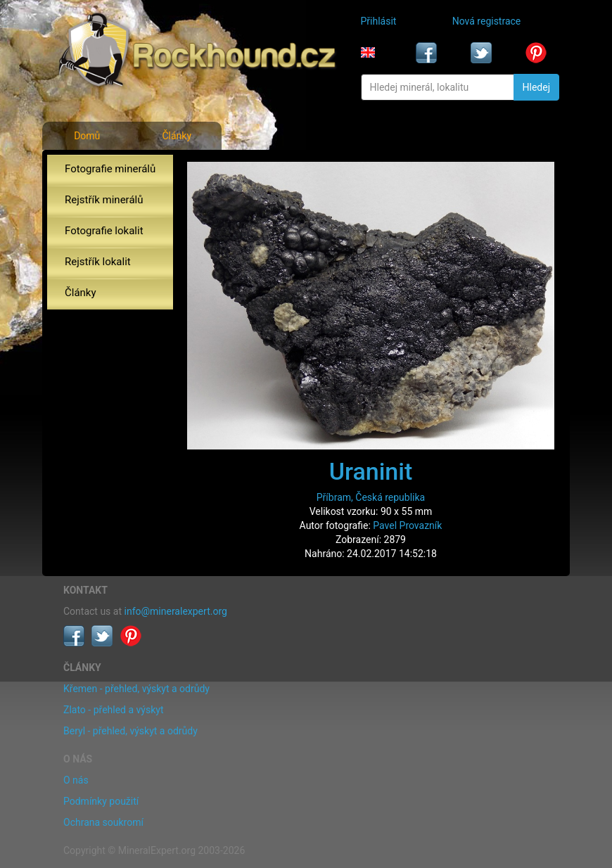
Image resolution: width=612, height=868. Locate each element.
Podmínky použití (101, 801)
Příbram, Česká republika (371, 497)
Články (177, 136)
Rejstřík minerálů (104, 200)
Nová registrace (487, 21)
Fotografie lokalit (104, 231)
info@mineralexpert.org (176, 611)
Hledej (536, 87)
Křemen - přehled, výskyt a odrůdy (136, 689)
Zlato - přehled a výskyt (113, 710)
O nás (76, 780)
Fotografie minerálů (110, 169)
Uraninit (371, 471)
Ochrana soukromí (103, 822)
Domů (87, 136)
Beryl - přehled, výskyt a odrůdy (130, 731)
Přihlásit (379, 21)
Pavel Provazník (407, 525)
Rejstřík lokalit (98, 262)
